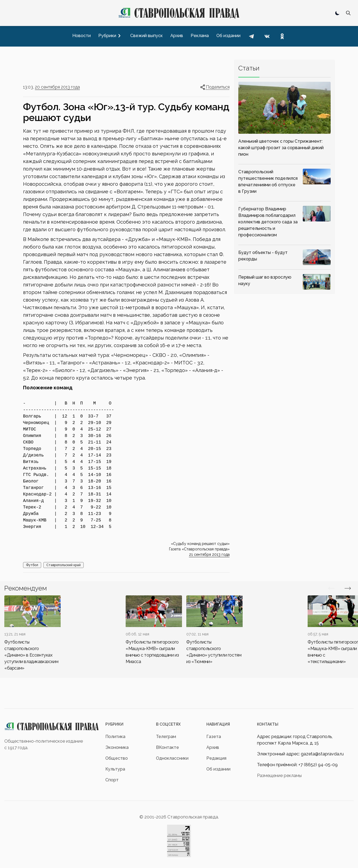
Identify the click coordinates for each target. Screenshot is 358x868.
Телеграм (166, 737)
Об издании (218, 769)
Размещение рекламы (279, 776)
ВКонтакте (167, 747)
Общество (117, 758)
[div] (32, 633)
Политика (115, 737)
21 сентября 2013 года (209, 554)
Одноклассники (172, 758)
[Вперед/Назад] (331, 588)
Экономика (117, 747)
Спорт (112, 780)
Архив (213, 747)
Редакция (216, 758)
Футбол (32, 565)
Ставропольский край (64, 565)
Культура (115, 769)
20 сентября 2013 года (57, 87)
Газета (214, 737)
